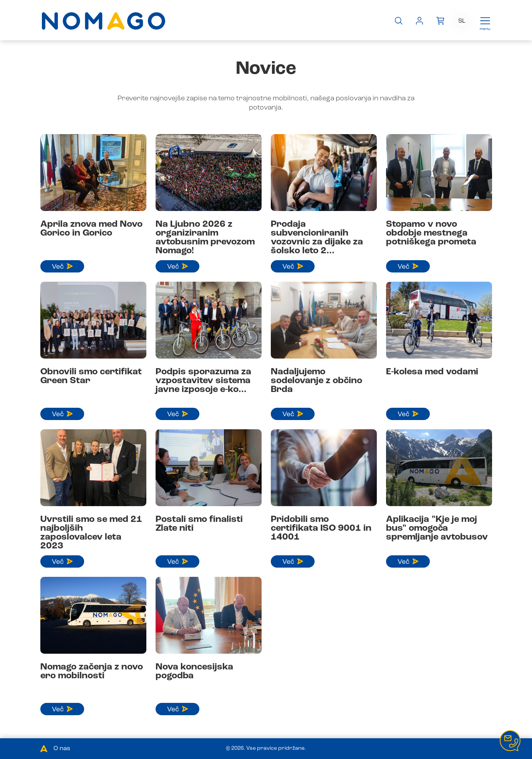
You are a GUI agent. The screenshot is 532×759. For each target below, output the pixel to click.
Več (62, 267)
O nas (62, 749)
